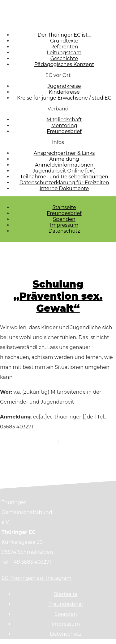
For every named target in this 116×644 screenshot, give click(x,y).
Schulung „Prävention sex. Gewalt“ (58, 296)
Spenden (64, 219)
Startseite (64, 207)
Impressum (64, 225)
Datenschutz (64, 231)
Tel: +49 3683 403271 (26, 562)
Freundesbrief (64, 213)
